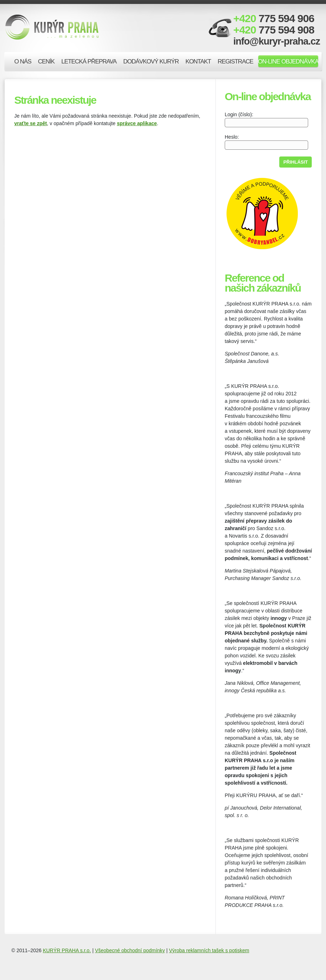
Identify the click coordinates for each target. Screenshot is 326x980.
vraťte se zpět (31, 123)
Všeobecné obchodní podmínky (130, 950)
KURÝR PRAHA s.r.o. (67, 950)
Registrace (235, 61)
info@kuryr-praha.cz (277, 41)
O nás (23, 61)
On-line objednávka (288, 61)
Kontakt (198, 61)
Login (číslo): (266, 119)
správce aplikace (137, 123)
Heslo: (266, 141)
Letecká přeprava (89, 61)
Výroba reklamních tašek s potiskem (209, 950)
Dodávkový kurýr (151, 61)
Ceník (46, 61)
